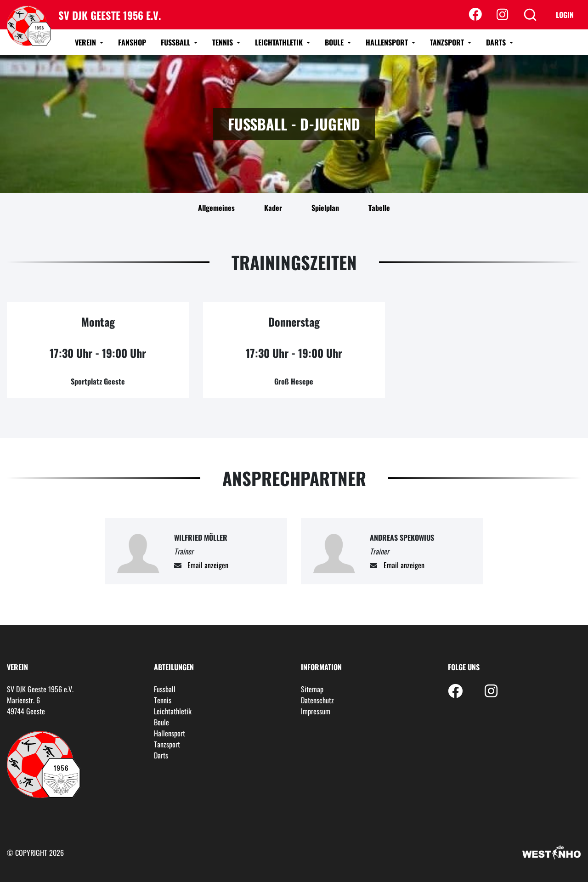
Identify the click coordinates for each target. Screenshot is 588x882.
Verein (86, 42)
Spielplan (325, 208)
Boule (335, 42)
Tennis (223, 42)
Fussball (176, 42)
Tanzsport (448, 42)
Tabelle (379, 208)
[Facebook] (475, 15)
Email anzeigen (208, 565)
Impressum (316, 711)
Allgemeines (216, 208)
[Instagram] (502, 15)
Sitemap (312, 689)
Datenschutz (317, 700)
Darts (497, 42)
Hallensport (388, 42)
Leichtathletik (280, 42)
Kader (273, 208)
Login (565, 15)
